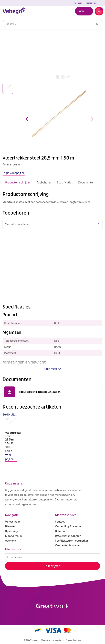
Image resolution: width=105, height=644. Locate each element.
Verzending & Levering (69, 526)
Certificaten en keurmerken (72, 541)
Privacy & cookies (73, 640)
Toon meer (52, 369)
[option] (11, 442)
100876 (10, 447)
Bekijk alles (10, 415)
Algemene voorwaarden (52, 640)
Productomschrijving (18, 183)
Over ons (10, 541)
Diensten (11, 526)
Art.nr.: (7, 164)
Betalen (60, 531)
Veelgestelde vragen (68, 545)
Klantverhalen (14, 536)
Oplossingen (13, 522)
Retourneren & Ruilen (68, 536)
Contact (60, 522)
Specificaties (65, 183)
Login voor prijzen (9, 455)
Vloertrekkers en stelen (19, 224)
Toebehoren (44, 183)
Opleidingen (13, 531)
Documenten (86, 183)
